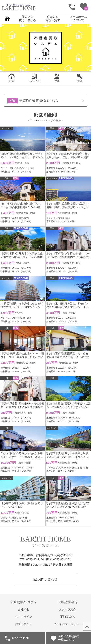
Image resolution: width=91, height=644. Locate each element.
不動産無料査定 (67, 602)
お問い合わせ (45, 579)
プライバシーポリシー (67, 624)
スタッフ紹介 (67, 610)
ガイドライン (24, 617)
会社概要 (24, 610)
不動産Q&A (67, 617)
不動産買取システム (24, 602)
